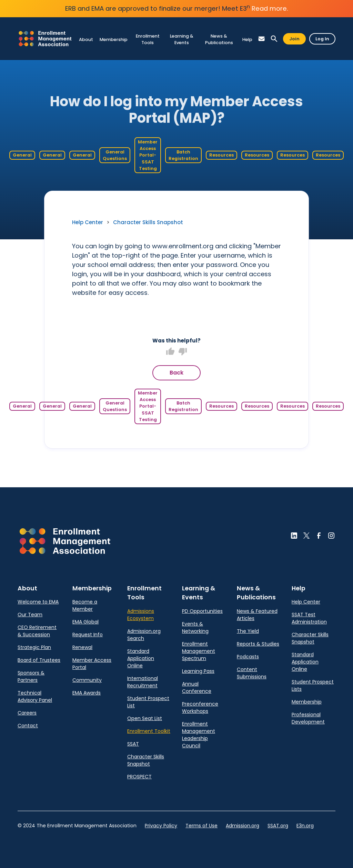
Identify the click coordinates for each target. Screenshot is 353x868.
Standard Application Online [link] (141, 658)
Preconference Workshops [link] (200, 707)
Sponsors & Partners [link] (31, 676)
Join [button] (294, 39)
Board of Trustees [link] (39, 660)
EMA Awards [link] (87, 693)
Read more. (270, 8)
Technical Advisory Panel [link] (35, 696)
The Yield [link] (248, 631)
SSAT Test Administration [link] (309, 618)
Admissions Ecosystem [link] (141, 615)
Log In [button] (322, 39)
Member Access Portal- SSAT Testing (148, 155)
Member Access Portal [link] (92, 664)
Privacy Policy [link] (161, 826)
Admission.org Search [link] (144, 635)
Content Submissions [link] (252, 673)
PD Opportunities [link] (202, 611)
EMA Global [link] (85, 622)
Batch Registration (183, 155)
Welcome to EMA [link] (38, 602)
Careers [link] (27, 713)
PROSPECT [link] (139, 777)
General (22, 155)
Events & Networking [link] (195, 627)
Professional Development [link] (308, 718)
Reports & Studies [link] (258, 644)
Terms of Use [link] (201, 826)
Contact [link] (28, 726)
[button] (262, 39)
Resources (221, 155)
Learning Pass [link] (198, 671)
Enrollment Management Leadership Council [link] (199, 735)
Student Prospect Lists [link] (313, 685)
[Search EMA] (274, 39)
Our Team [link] (30, 615)
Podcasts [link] (248, 657)
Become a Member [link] (85, 605)
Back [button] (176, 373)
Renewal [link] (82, 647)
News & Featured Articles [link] (257, 615)
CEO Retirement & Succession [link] (37, 631)
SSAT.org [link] (278, 826)
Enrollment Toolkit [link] (149, 731)
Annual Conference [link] (197, 687)
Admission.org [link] (243, 826)
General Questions (115, 155)
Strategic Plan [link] (34, 647)
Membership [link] (307, 702)
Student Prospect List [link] (148, 702)
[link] (45, 38)
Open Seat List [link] (145, 718)
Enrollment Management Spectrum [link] (199, 651)
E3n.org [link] (305, 826)
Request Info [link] (88, 635)
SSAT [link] (133, 744)
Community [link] (87, 680)
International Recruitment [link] (143, 682)
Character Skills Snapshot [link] (148, 222)
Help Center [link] (88, 222)
